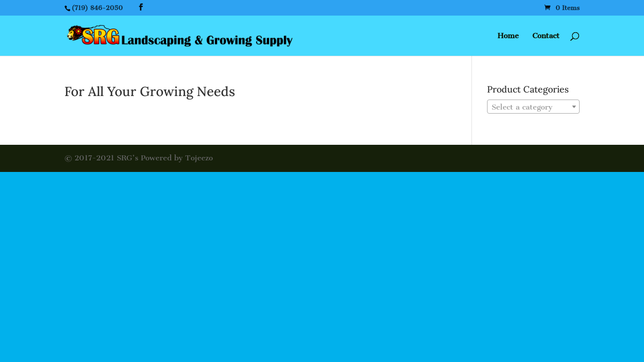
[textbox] (533, 107)
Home (508, 36)
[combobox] (533, 107)
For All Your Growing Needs (150, 91)
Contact (546, 36)
